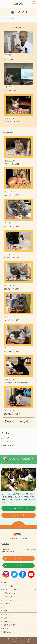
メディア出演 (9, 56)
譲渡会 (5, 618)
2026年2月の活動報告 (12, 122)
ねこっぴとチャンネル (10, 600)
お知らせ (6, 628)
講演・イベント (9, 87)
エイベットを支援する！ (19, 508)
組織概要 (6, 544)
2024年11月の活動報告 (12, 414)
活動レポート (7, 614)
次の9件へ (26, 421)
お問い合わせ (7, 632)
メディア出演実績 (10, 59)
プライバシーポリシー (13, 639)
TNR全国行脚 (7, 621)
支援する (6, 611)
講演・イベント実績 (11, 90)
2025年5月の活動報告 (12, 226)
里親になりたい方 (10, 593)
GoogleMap (32, 549)
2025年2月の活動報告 (12, 320)
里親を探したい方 (10, 597)
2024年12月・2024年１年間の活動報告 (18, 383)
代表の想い (6, 604)
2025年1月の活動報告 (12, 351)
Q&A (4, 607)
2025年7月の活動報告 (12, 164)
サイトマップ (26, 639)
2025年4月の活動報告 (12, 258)
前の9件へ (11, 421)
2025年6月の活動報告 (12, 195)
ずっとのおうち (9, 118)
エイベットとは (19, 515)
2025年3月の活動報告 (12, 289)
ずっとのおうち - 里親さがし (20, 590)
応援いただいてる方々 (10, 625)
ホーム (4, 18)
